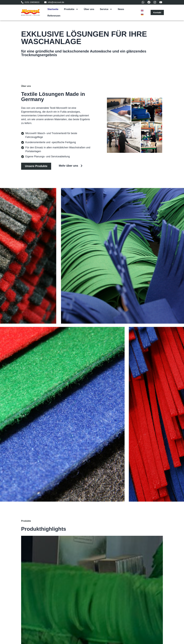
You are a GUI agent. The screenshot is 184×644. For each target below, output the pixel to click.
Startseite (53, 9)
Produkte (71, 9)
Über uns (89, 9)
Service (106, 9)
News (121, 9)
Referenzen (54, 16)
